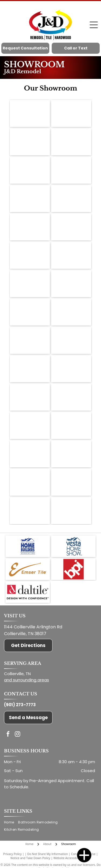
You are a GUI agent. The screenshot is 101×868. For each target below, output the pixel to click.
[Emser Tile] (28, 569)
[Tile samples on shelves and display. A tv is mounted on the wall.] (30, 454)
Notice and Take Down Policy (30, 858)
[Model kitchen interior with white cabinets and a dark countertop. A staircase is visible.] (71, 170)
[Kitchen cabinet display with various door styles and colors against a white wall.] (71, 511)
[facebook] (8, 735)
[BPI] (73, 569)
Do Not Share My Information (48, 854)
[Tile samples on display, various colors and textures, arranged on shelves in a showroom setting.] (71, 425)
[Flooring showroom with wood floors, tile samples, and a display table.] (71, 312)
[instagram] (18, 735)
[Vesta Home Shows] (73, 546)
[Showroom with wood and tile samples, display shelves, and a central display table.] (71, 113)
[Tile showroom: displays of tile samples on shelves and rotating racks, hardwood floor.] (30, 425)
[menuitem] (11, 822)
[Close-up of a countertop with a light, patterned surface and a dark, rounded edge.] (30, 511)
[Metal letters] (71, 255)
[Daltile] (28, 592)
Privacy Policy (13, 854)
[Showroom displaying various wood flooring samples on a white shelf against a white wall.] (30, 142)
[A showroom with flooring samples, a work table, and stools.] (71, 227)
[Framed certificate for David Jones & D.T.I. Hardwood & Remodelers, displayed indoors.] (30, 482)
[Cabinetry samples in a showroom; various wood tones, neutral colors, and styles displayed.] (71, 199)
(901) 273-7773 (20, 705)
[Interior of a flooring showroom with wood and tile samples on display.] (30, 170)
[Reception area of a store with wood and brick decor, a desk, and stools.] (71, 340)
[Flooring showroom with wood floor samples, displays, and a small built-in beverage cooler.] (30, 340)
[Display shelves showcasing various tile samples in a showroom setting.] (30, 397)
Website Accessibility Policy (72, 858)
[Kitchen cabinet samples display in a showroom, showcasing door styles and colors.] (71, 142)
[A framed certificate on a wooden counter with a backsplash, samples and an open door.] (30, 312)
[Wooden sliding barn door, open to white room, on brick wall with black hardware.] (71, 284)
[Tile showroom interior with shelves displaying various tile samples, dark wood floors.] (71, 397)
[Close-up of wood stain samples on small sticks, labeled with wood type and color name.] (30, 113)
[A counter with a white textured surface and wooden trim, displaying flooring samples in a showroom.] (71, 482)
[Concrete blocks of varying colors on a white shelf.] (30, 199)
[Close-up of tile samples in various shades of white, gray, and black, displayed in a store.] (30, 227)
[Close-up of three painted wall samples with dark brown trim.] (30, 255)
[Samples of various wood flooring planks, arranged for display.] (71, 454)
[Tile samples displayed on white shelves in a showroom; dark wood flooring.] (30, 369)
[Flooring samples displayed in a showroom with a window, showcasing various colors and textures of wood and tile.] (30, 284)
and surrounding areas (27, 680)
